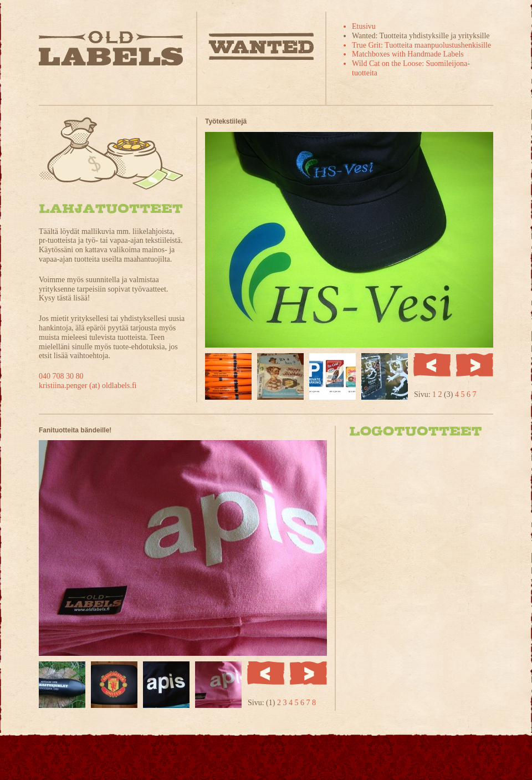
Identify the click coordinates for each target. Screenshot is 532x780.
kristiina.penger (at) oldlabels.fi (88, 386)
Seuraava (475, 365)
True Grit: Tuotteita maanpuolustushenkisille (421, 45)
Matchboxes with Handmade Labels (408, 54)
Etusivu (364, 26)
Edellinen (432, 365)
